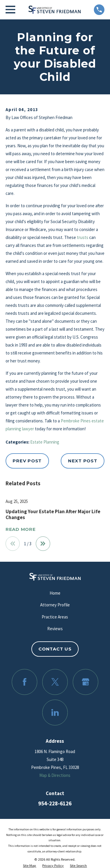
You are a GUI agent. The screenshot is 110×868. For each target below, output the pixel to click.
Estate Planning (45, 442)
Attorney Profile (55, 605)
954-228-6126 (55, 803)
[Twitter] (55, 682)
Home (55, 593)
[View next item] (43, 544)
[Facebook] (25, 682)
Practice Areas (55, 617)
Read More (21, 530)
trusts (83, 237)
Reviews (55, 629)
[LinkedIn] (55, 713)
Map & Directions (55, 775)
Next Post (83, 461)
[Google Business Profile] (86, 682)
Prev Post (27, 461)
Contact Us (55, 649)
